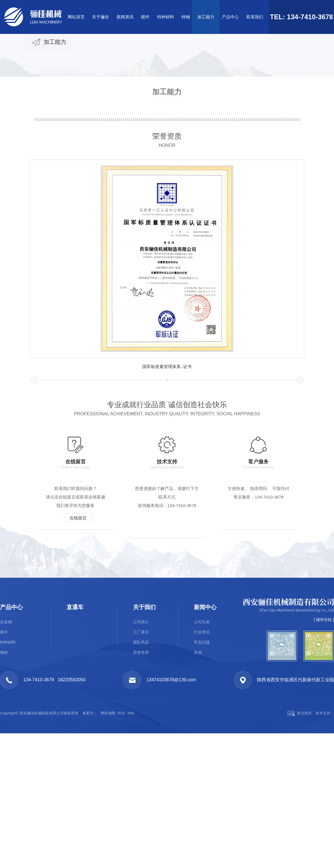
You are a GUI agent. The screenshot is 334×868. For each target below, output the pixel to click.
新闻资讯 (125, 17)
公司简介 (141, 731)
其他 (198, 761)
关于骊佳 (100, 17)
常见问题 (202, 751)
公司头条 (202, 731)
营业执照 (300, 822)
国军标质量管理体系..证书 (167, 367)
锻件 (145, 17)
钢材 (4, 761)
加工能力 (206, 17)
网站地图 (108, 822)
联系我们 (255, 17)
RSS (122, 822)
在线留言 (80, 518)
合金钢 (6, 731)
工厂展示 (141, 741)
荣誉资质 (141, 761)
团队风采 (141, 751)
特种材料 (166, 17)
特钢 (186, 17)
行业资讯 (202, 741)
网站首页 (76, 17)
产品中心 (230, 17)
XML (131, 822)
